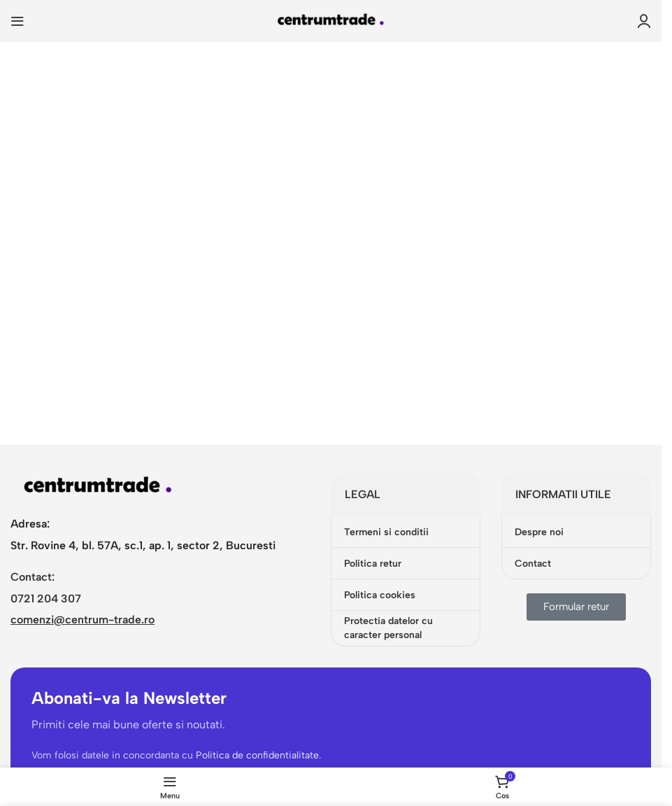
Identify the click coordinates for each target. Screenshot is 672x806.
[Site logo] (331, 20)
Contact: (33, 577)
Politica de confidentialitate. (260, 755)
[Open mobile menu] (17, 21)
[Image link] (98, 486)
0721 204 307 (46, 599)
